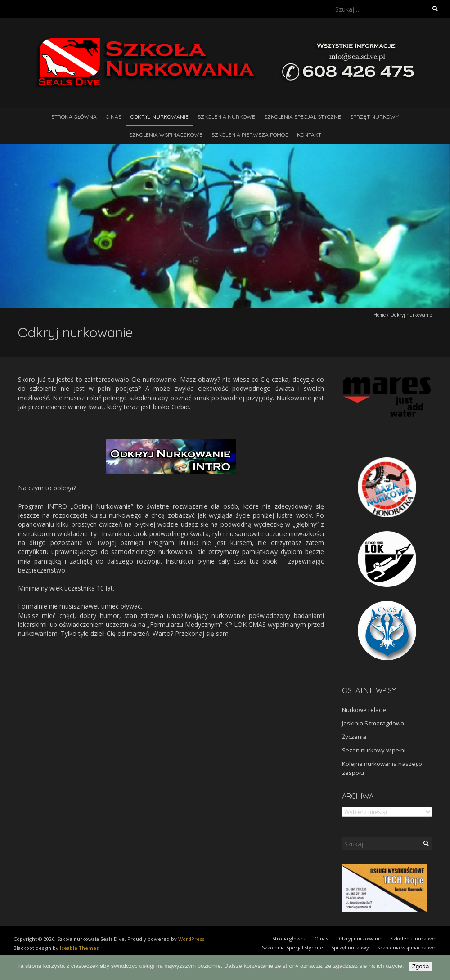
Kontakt (309, 135)
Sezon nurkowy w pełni (374, 750)
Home (380, 315)
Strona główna (74, 117)
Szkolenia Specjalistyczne (303, 117)
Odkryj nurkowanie (160, 117)
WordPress (191, 939)
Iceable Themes (79, 948)
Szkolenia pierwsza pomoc (250, 135)
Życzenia (354, 737)
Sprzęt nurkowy (374, 117)
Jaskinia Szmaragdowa (373, 723)
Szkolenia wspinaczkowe (166, 135)
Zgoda (421, 966)
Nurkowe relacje (364, 710)
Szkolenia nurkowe (226, 117)
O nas (114, 117)
